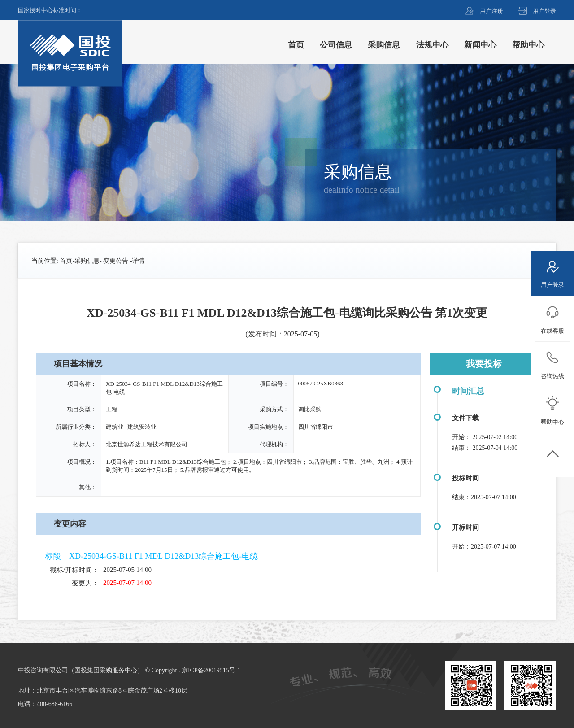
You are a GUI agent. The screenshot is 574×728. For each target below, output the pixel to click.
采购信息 (87, 261)
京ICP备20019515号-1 (211, 670)
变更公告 (116, 261)
